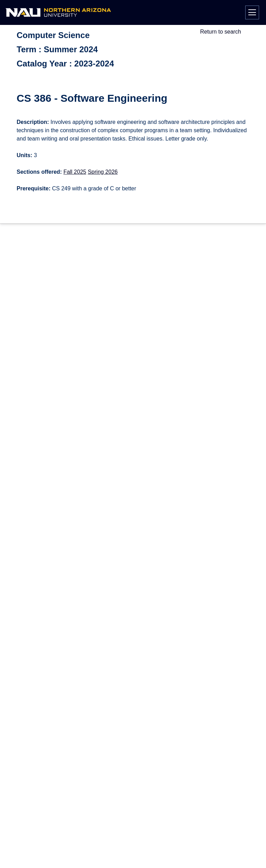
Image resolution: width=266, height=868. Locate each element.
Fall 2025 (75, 172)
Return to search (221, 32)
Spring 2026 (103, 172)
